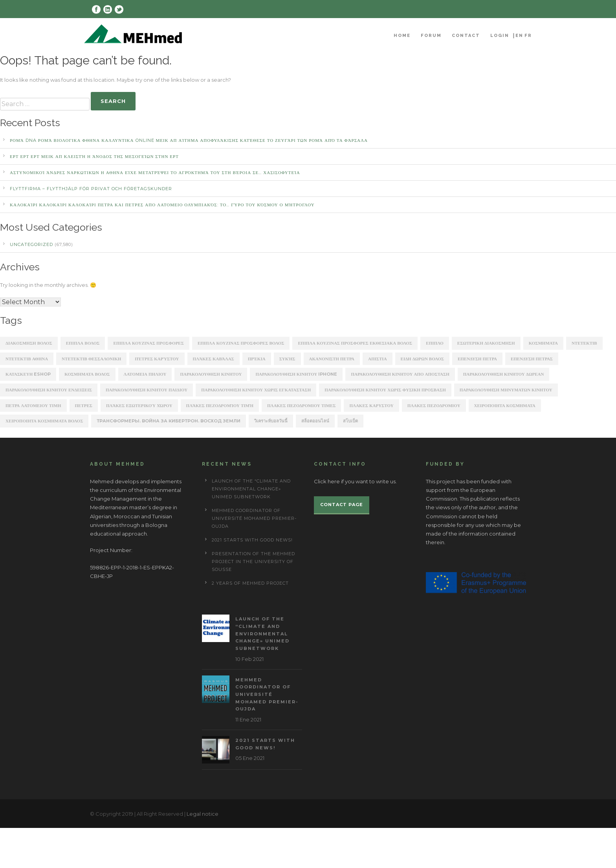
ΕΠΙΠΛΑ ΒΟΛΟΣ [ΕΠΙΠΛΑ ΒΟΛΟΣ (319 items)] (83, 343)
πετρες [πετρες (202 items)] (84, 406)
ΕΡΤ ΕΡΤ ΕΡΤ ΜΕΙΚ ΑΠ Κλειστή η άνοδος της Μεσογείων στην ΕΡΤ (94, 156)
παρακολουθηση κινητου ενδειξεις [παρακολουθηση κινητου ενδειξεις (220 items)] (49, 390)
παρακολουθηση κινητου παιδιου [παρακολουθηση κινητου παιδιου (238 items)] (147, 390)
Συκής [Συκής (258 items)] (287, 359)
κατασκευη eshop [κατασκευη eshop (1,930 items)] (28, 374)
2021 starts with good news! (252, 540)
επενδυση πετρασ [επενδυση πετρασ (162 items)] (532, 359)
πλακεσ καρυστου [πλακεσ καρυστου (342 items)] (371, 406)
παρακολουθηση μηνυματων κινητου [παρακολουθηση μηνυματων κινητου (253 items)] (506, 390)
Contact (466, 36)
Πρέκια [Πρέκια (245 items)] (257, 359)
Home (402, 36)
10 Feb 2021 (249, 659)
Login (500, 36)
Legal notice (203, 814)
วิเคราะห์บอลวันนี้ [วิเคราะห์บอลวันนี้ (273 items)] (271, 421)
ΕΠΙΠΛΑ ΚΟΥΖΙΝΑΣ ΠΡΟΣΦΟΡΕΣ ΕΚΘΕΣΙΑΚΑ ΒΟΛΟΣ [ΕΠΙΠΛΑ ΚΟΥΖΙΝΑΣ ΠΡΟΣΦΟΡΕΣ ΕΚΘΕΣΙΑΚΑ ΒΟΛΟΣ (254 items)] (355, 343)
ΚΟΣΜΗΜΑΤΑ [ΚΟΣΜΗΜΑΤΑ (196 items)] (543, 343)
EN (519, 36)
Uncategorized (31, 244)
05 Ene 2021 (250, 758)
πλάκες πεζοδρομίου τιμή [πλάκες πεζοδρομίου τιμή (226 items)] (220, 406)
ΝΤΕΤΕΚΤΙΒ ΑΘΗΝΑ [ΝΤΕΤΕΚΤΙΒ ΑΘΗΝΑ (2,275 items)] (27, 359)
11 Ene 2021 (248, 719)
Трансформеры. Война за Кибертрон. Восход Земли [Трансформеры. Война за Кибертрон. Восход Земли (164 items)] (169, 421)
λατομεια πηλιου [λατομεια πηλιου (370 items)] (145, 374)
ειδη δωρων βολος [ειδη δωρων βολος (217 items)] (422, 359)
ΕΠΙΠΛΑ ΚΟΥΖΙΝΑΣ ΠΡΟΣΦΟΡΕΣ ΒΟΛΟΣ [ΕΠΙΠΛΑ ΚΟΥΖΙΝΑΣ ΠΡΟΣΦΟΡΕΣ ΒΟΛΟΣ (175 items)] (241, 343)
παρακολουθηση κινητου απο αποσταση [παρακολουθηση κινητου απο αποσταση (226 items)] (400, 374)
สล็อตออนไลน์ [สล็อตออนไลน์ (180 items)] (315, 421)
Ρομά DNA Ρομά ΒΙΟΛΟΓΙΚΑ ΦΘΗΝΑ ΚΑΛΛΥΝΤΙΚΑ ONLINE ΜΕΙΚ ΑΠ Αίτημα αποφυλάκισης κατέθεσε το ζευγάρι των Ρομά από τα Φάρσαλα (189, 140)
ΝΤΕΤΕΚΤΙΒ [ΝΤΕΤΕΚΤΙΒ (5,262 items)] (584, 343)
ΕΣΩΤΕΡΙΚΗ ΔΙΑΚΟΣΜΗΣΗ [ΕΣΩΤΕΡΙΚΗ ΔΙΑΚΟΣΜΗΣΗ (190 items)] (486, 343)
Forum (431, 36)
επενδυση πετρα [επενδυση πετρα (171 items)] (477, 359)
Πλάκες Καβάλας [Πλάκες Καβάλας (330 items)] (214, 359)
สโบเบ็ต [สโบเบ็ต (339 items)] (350, 421)
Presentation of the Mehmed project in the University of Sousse (253, 562)
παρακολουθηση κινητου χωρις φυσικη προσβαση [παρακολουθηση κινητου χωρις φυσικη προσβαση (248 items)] (385, 390)
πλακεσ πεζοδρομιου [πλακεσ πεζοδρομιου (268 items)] (434, 406)
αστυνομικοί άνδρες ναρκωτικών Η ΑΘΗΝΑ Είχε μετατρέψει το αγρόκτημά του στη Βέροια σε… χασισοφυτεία (155, 172)
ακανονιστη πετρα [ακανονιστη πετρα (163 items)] (332, 359)
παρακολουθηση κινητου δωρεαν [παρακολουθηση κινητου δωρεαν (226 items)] (504, 374)
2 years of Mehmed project (250, 583)
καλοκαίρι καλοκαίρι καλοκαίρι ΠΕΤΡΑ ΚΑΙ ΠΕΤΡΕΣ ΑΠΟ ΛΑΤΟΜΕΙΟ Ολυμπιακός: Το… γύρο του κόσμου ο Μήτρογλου (162, 205)
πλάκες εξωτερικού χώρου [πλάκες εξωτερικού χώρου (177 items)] (139, 406)
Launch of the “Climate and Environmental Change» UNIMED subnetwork (251, 489)
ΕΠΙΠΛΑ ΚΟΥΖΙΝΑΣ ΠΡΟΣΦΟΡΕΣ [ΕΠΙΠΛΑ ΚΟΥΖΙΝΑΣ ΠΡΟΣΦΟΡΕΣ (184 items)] (148, 343)
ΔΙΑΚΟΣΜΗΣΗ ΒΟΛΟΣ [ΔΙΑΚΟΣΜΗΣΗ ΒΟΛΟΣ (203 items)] (29, 343)
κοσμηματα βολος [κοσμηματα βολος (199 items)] (87, 374)
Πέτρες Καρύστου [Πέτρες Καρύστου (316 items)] (157, 359)
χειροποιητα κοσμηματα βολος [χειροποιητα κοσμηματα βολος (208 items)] (44, 421)
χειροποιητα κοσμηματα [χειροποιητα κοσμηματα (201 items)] (505, 406)
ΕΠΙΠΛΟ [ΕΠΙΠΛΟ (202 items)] (435, 343)
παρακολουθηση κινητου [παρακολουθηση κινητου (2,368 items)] (211, 374)
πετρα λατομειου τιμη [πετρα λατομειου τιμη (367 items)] (33, 406)
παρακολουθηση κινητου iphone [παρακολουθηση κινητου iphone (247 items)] (296, 374)
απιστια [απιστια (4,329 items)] (378, 359)
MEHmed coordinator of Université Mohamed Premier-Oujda (254, 518)
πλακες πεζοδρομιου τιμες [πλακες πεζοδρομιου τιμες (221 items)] (301, 406)
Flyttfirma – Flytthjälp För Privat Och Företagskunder (91, 189)
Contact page (342, 505)
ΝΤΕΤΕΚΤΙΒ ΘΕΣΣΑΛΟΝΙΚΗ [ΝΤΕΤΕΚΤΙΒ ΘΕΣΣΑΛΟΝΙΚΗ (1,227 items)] (91, 359)
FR (528, 36)
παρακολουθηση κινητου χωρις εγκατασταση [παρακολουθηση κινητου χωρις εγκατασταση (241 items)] (256, 390)
